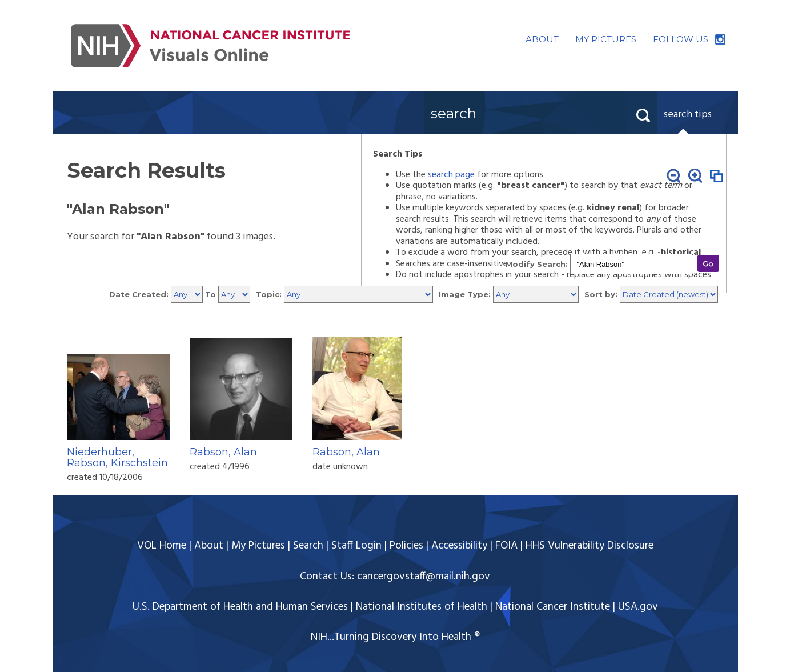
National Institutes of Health (422, 607)
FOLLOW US (681, 39)
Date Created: (139, 294)
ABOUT (542, 39)
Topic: (269, 294)
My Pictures (258, 546)
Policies (406, 546)
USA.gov (638, 607)
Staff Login (356, 546)
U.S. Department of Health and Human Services (240, 607)
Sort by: (601, 294)
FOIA (506, 546)
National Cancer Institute (553, 607)
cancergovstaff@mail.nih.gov (424, 577)
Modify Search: (537, 264)
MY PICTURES (606, 39)
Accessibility (459, 546)
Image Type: (465, 294)
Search (308, 546)
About (209, 546)
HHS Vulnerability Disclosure (590, 546)
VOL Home (162, 546)
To (210, 294)
